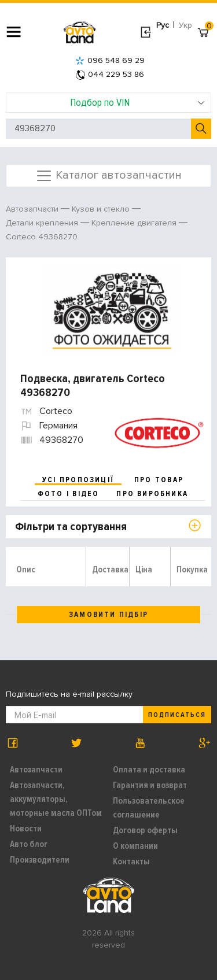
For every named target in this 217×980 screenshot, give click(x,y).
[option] (110, 309)
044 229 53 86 (110, 74)
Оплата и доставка (149, 770)
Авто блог (29, 844)
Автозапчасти (36, 770)
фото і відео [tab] (69, 494)
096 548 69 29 (110, 60)
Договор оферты (145, 830)
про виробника (152, 494)
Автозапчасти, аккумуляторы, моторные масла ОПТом (56, 799)
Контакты (131, 861)
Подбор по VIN (137, 102)
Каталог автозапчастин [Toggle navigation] (108, 176)
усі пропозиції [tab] (78, 480)
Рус (163, 25)
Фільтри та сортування (71, 527)
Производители (40, 860)
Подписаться (177, 715)
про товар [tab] (159, 480)
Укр (185, 25)
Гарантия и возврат (150, 785)
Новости (26, 829)
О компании (135, 846)
